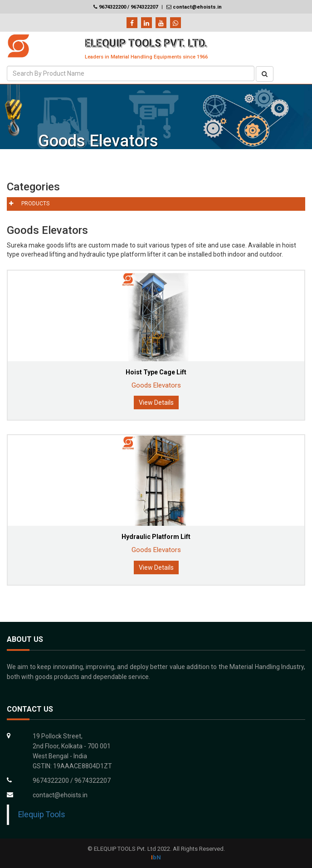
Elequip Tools (42, 815)
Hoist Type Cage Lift (156, 372)
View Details (156, 402)
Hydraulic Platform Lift (156, 537)
